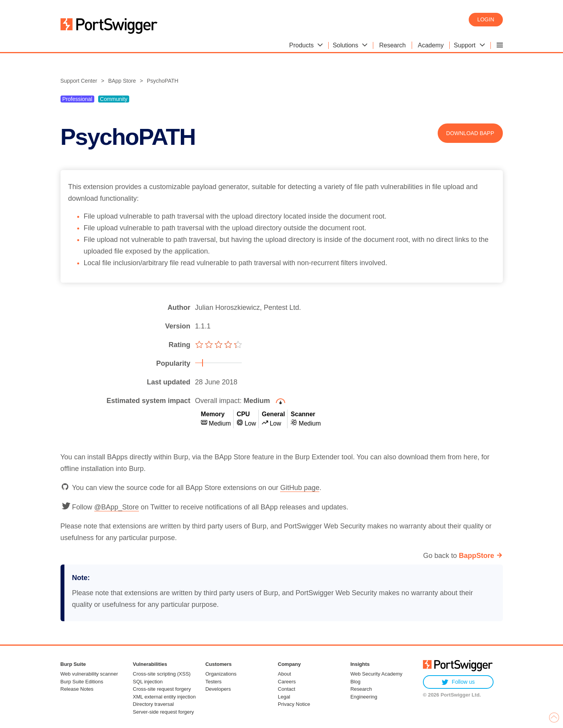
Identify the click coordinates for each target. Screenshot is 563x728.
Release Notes (77, 689)
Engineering (364, 697)
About (284, 674)
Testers (213, 682)
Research (361, 689)
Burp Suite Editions (82, 682)
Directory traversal (153, 704)
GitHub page (300, 488)
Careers (287, 682)
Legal (284, 697)
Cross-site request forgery (162, 689)
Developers (218, 689)
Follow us (458, 682)
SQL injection (148, 682)
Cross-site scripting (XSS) (162, 674)
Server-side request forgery (163, 712)
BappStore (476, 556)
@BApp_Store (117, 507)
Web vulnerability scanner (89, 674)
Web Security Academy (376, 674)
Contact (287, 689)
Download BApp (470, 133)
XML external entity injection (164, 697)
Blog (355, 682)
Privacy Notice (294, 704)
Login (486, 19)
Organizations (221, 674)
